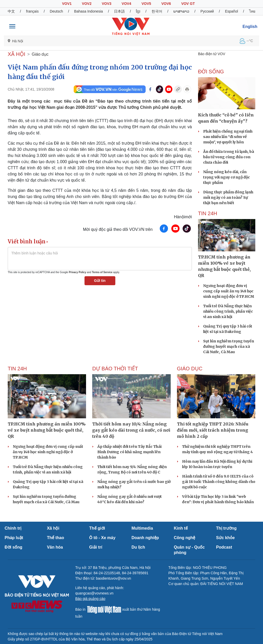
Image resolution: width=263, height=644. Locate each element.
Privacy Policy (78, 272)
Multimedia (142, 528)
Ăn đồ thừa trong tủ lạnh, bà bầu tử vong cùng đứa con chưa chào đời (229, 157)
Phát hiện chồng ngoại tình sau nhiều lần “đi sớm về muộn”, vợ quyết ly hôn (228, 137)
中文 (11, 11)
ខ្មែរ (138, 11)
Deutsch (56, 11)
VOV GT (188, 4)
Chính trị (13, 528)
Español (232, 11)
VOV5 (146, 4)
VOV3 (106, 4)
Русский (207, 11)
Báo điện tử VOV (212, 54)
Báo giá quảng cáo (90, 599)
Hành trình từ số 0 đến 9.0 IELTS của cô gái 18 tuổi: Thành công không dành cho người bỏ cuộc (219, 482)
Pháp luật (14, 538)
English (250, 27)
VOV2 (87, 4)
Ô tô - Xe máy (102, 538)
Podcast (224, 547)
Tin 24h (208, 213)
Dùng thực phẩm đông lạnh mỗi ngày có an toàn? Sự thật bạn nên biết (228, 197)
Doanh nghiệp (145, 538)
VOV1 (67, 4)
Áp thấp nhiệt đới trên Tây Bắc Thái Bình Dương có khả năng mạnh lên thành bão (129, 452)
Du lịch (138, 547)
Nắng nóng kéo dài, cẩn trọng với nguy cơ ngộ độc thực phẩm (227, 177)
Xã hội (53, 528)
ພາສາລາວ (181, 11)
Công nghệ (185, 538)
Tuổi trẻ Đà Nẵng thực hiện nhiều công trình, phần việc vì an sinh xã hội (228, 311)
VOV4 (126, 4)
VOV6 (166, 4)
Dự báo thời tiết (115, 369)
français (32, 11)
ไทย (252, 11)
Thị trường (226, 528)
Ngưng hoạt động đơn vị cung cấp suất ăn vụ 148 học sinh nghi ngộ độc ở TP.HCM (229, 291)
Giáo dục (40, 54)
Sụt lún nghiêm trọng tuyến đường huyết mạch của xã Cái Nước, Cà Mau (229, 346)
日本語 (119, 11)
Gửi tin (100, 281)
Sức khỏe (225, 538)
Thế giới (97, 528)
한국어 (157, 11)
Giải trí (96, 547)
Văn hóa (55, 547)
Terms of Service (102, 272)
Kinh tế (181, 528)
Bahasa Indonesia (89, 11)
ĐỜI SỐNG (211, 72)
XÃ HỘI (16, 54)
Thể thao (56, 538)
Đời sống (13, 547)
